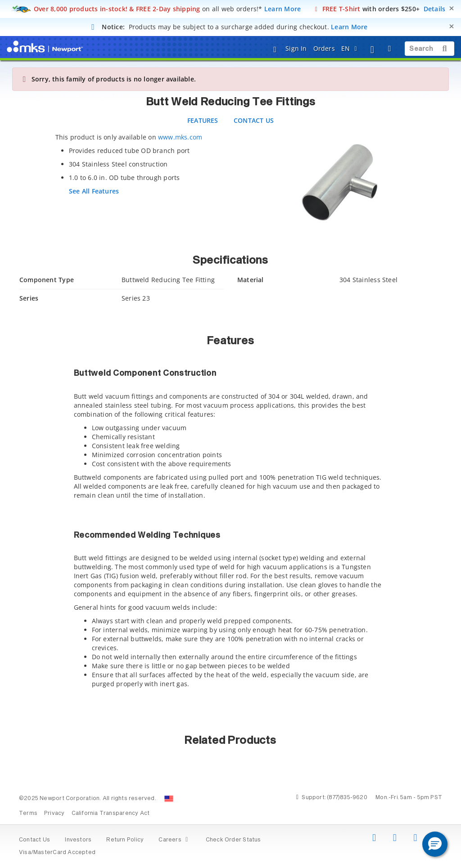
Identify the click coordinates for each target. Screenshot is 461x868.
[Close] (452, 8)
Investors (78, 840)
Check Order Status (233, 840)
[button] (435, 844)
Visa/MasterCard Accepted (57, 853)
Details (435, 9)
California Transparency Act (111, 814)
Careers (174, 840)
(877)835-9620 (347, 798)
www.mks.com (180, 137)
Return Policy (125, 840)
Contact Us (34, 840)
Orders (324, 48)
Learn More (283, 9)
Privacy (54, 814)
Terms (28, 814)
